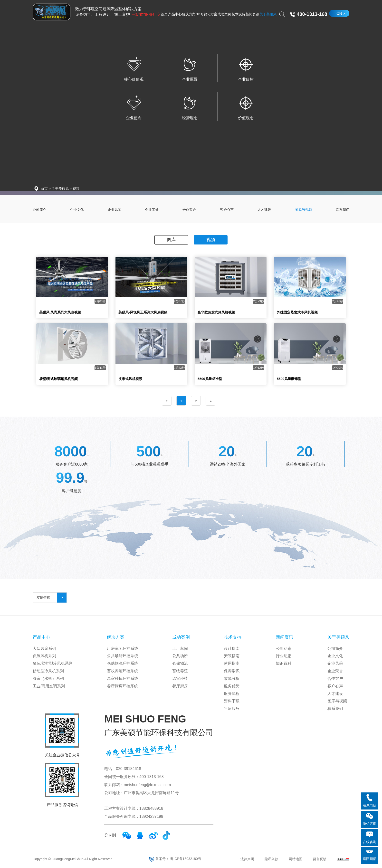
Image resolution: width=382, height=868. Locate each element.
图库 (171, 240)
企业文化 (77, 210)
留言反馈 (320, 859)
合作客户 (189, 210)
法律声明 (247, 859)
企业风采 (115, 210)
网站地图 (296, 859)
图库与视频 (303, 210)
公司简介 (39, 210)
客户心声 (227, 210)
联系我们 (343, 210)
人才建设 (264, 210)
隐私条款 (271, 859)
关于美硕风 (60, 189)
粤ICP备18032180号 (186, 858)
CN (339, 14)
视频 (76, 189)
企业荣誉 (152, 210)
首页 (44, 189)
